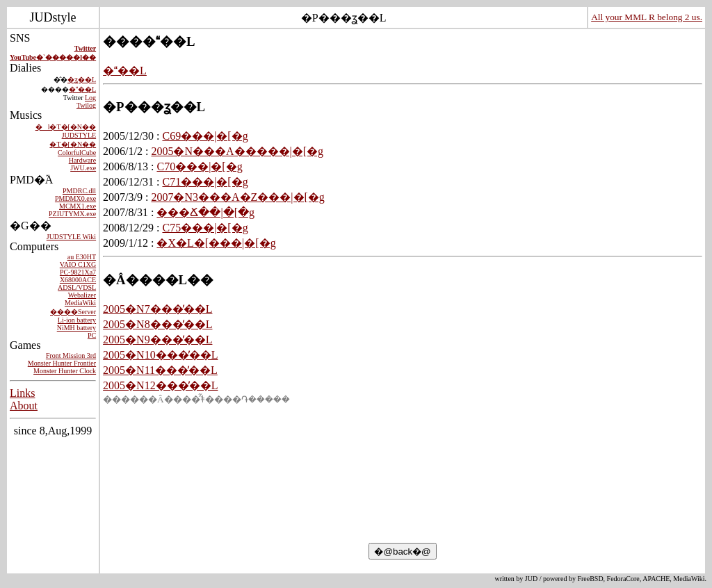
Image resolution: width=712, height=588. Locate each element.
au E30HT (82, 257)
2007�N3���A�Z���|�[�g (237, 197)
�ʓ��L (82, 80)
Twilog (86, 105)
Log (90, 98)
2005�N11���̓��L (160, 370)
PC (92, 335)
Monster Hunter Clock (65, 371)
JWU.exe (83, 168)
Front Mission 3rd (71, 356)
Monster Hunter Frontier (62, 363)
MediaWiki (80, 303)
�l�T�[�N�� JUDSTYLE (66, 131)
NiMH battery (76, 328)
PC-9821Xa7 (78, 272)
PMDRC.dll (79, 191)
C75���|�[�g (205, 228)
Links (22, 393)
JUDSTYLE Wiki (71, 237)
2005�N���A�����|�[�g (237, 151)
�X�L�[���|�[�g (216, 243)
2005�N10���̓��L (160, 355)
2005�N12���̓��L (160, 385)
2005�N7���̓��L (157, 309)
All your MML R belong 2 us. (647, 17)
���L (82, 89)
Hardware (82, 160)
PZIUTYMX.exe (72, 214)
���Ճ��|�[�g (205, 212)
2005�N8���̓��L (157, 324)
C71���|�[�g (205, 182)
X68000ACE (78, 280)
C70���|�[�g (199, 166)
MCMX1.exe (78, 206)
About (24, 406)
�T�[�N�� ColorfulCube (73, 148)
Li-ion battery (77, 320)
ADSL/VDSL (77, 287)
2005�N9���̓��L (157, 340)
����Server (73, 312)
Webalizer (82, 295)
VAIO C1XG (78, 264)
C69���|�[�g (205, 136)
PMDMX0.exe (75, 198)
